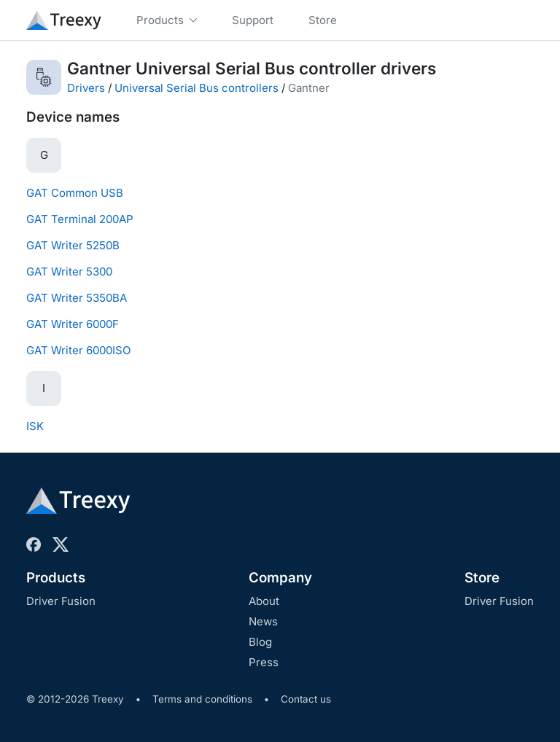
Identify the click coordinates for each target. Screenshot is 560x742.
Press (264, 662)
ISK (35, 426)
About (264, 601)
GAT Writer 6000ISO (79, 350)
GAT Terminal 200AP (80, 219)
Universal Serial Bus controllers (197, 88)
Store (482, 578)
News (263, 621)
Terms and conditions (202, 699)
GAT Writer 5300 (69, 272)
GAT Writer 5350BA (77, 298)
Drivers (86, 88)
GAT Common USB (75, 193)
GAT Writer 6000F (73, 324)
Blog (260, 642)
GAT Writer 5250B (73, 245)
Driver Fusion (61, 601)
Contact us (306, 699)
